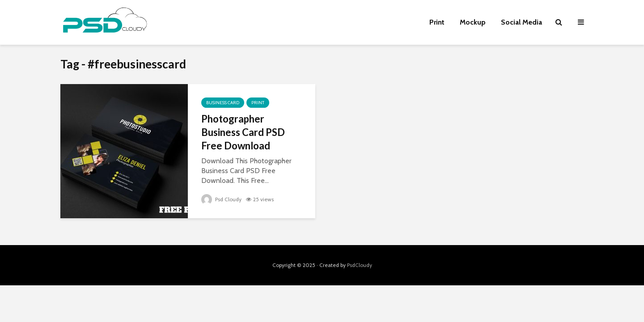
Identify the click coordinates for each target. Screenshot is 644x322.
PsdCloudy (360, 265)
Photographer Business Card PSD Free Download (243, 132)
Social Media (521, 22)
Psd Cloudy (221, 199)
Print (437, 22)
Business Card (223, 103)
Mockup (473, 22)
